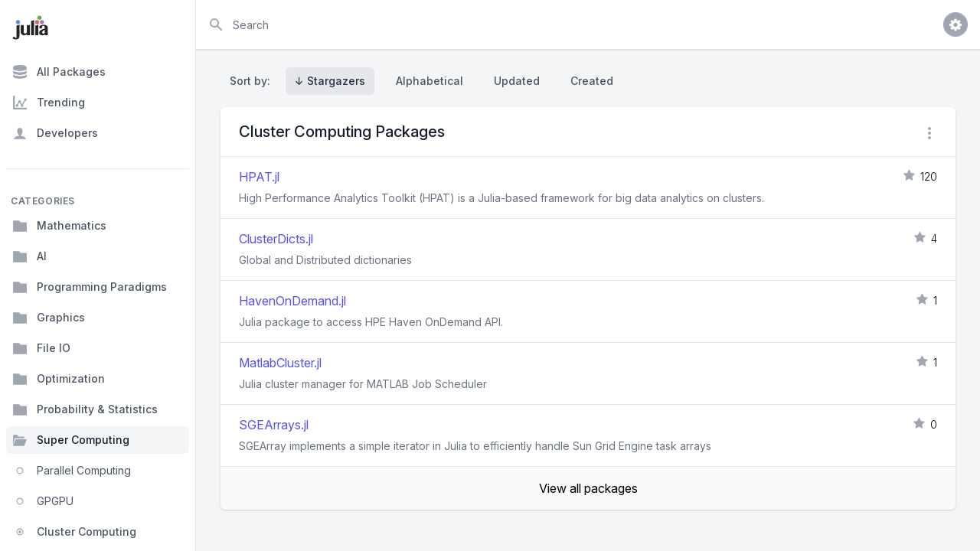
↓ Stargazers (330, 81)
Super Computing (71, 440)
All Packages (59, 72)
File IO (41, 348)
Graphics (49, 318)
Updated (517, 81)
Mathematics (59, 226)
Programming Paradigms (90, 287)
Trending (49, 103)
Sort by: (253, 81)
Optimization (59, 379)
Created (592, 81)
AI (29, 256)
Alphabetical (430, 81)
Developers (55, 133)
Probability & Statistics (85, 409)
